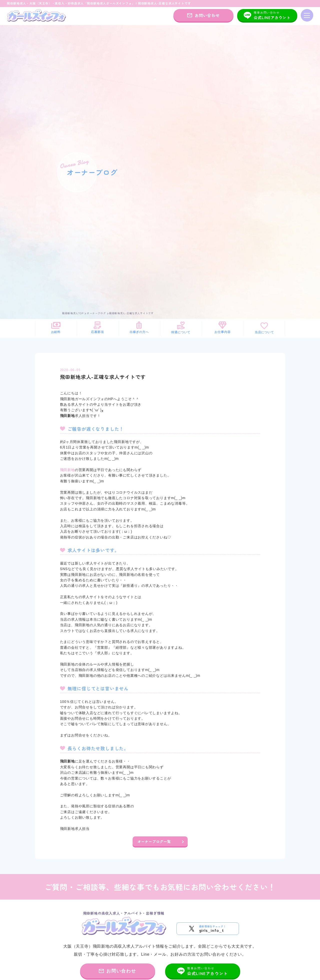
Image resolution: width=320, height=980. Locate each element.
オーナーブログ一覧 (154, 841)
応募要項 (97, 328)
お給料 (56, 328)
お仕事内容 (222, 328)
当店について (264, 328)
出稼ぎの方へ (139, 328)
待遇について (181, 328)
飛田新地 (67, 470)
